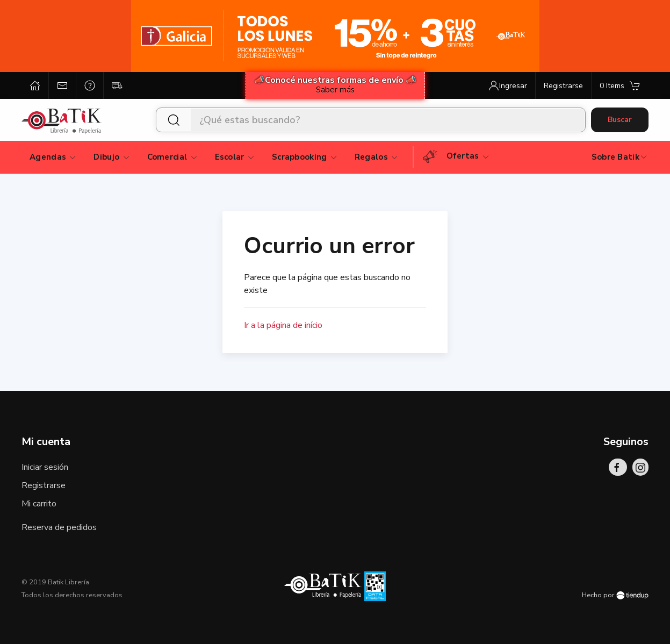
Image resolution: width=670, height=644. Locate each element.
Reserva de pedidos (59, 527)
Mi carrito (39, 504)
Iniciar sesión (45, 467)
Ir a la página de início (283, 325)
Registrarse (44, 485)
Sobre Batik (620, 157)
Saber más (335, 90)
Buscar (620, 120)
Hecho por (615, 595)
